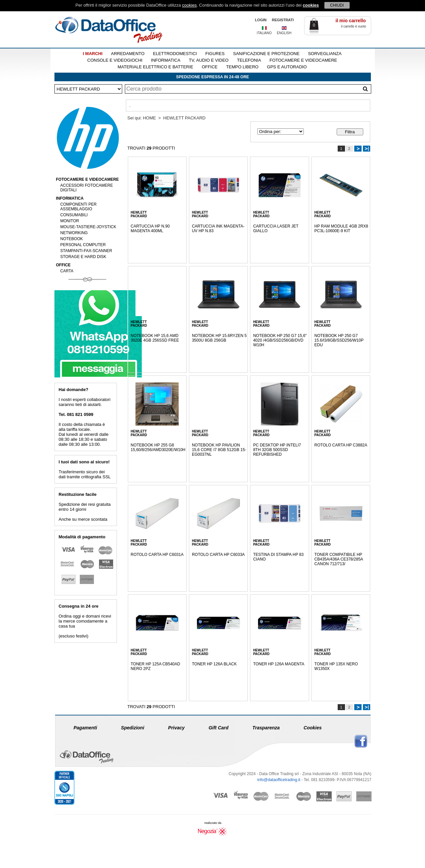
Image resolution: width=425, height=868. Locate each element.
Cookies (312, 728)
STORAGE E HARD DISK (83, 257)
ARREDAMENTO (128, 54)
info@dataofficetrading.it (279, 780)
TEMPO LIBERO (242, 67)
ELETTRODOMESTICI (175, 54)
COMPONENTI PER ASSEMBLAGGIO (79, 207)
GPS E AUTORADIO (287, 67)
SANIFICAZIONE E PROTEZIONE (266, 54)
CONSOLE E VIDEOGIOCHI (115, 60)
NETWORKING (74, 233)
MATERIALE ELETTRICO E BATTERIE (155, 67)
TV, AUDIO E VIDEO (209, 60)
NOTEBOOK (72, 239)
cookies (189, 5)
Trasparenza (266, 728)
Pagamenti (85, 728)
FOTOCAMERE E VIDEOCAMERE (303, 60)
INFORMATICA (166, 60)
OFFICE (210, 67)
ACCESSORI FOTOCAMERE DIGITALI (87, 188)
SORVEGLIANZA (325, 54)
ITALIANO (264, 33)
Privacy (176, 728)
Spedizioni (132, 728)
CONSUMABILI (74, 215)
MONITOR (70, 221)
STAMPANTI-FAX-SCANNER (86, 251)
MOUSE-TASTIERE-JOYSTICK (88, 227)
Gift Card (218, 728)
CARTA (67, 271)
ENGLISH (284, 33)
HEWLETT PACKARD (184, 118)
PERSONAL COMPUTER (83, 245)
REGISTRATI (283, 20)
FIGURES (215, 54)
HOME (149, 118)
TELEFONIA (249, 60)
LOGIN (261, 20)
